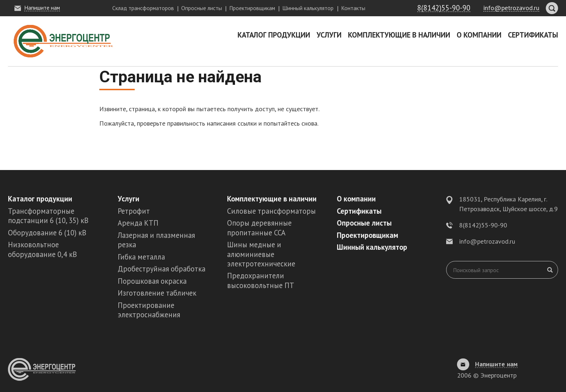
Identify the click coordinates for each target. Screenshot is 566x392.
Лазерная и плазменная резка (156, 240)
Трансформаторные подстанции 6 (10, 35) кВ (48, 216)
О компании (479, 35)
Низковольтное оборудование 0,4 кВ (42, 249)
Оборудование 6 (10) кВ (47, 233)
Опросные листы (202, 8)
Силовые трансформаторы (271, 211)
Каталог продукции (274, 35)
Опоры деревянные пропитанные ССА (259, 228)
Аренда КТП (138, 223)
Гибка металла (141, 257)
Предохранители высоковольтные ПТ (261, 280)
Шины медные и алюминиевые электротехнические (261, 254)
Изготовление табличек (157, 293)
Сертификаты (533, 35)
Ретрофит (134, 211)
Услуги (329, 35)
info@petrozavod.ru (487, 241)
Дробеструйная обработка (162, 269)
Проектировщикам (252, 8)
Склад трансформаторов (143, 8)
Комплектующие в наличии (399, 35)
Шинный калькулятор (308, 8)
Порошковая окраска (152, 281)
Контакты (353, 8)
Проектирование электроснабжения (149, 310)
